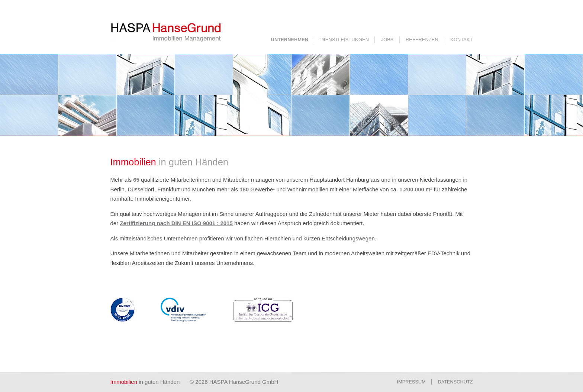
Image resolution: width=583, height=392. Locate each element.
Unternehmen (290, 40)
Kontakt (461, 40)
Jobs (387, 40)
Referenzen (422, 40)
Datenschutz (455, 382)
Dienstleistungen (345, 40)
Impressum (411, 382)
